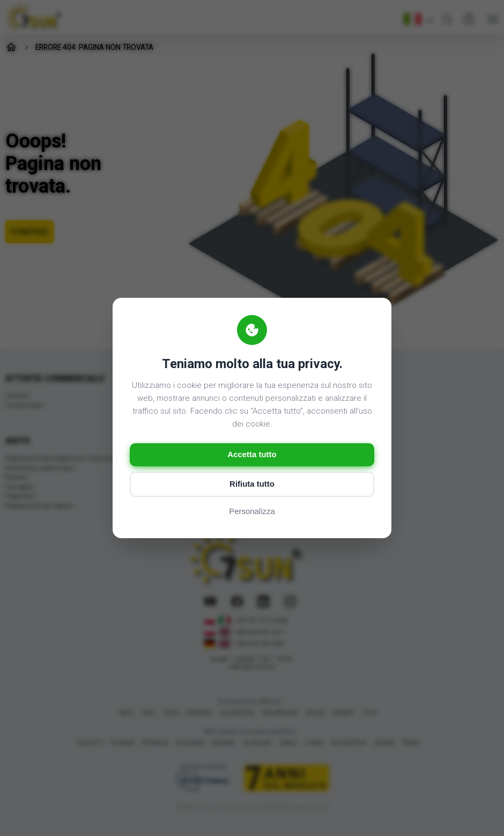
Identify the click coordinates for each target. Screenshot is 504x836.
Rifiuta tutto (252, 484)
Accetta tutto (252, 455)
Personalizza (252, 512)
